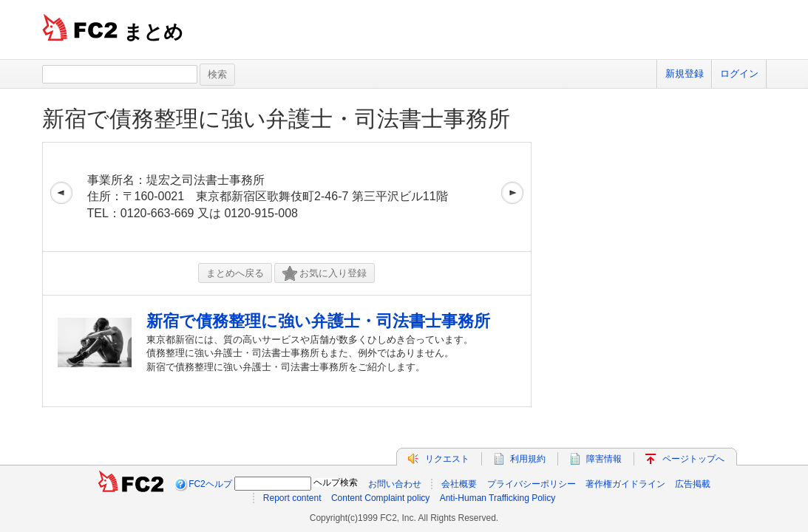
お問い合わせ (395, 484)
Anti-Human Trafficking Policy (498, 498)
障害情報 (604, 459)
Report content (292, 498)
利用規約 (528, 459)
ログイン (739, 74)
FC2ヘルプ (210, 484)
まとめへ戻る (235, 273)
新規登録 (685, 74)
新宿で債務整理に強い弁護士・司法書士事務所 (276, 119)
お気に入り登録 (325, 274)
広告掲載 (693, 484)
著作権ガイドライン (625, 484)
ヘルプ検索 (336, 482)
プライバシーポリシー (532, 484)
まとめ (153, 32)
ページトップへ (693, 459)
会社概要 (459, 484)
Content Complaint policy (380, 498)
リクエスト (447, 459)
